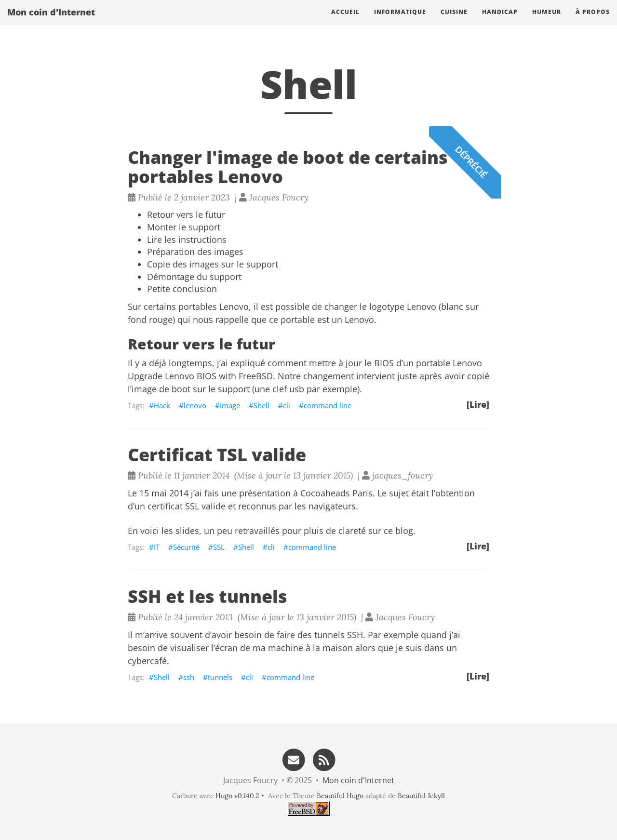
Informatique (400, 21)
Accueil (345, 21)
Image (230, 405)
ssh (189, 677)
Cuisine (454, 21)
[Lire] (478, 404)
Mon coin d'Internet (51, 22)
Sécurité (186, 547)
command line (328, 405)
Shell (262, 405)
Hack (162, 405)
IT (157, 547)
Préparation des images (195, 252)
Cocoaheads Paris (336, 493)
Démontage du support (194, 277)
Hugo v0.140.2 (237, 796)
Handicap (500, 21)
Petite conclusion (182, 289)
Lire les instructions (187, 240)
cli (287, 405)
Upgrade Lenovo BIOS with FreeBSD (200, 376)
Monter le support (184, 227)
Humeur (547, 21)
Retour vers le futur (186, 214)
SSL (219, 547)
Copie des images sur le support (213, 264)
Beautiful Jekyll (421, 796)
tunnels (220, 677)
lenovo (195, 405)
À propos (593, 21)
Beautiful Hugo (340, 796)
